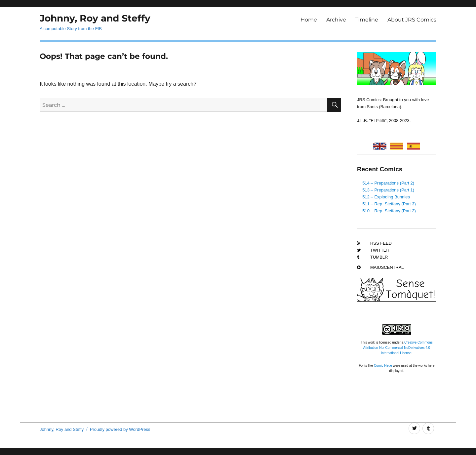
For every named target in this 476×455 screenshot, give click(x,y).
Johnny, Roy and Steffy (95, 18)
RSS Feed (381, 243)
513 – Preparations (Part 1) (388, 190)
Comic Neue (383, 366)
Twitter (380, 250)
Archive (336, 20)
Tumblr (379, 257)
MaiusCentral (387, 267)
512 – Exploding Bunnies (386, 197)
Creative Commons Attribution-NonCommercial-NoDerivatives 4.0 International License (398, 348)
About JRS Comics (412, 20)
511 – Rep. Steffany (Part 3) (389, 204)
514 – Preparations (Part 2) (388, 183)
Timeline (367, 20)
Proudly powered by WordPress (120, 429)
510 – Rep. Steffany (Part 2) (389, 211)
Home (309, 20)
